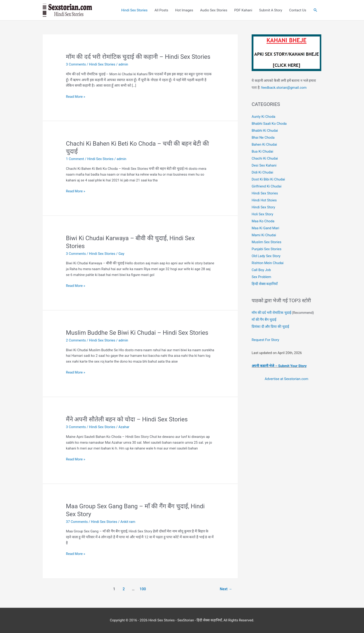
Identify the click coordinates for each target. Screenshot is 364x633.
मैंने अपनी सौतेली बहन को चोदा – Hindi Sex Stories (127, 419)
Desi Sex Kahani (264, 165)
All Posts (161, 10)
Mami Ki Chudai (264, 235)
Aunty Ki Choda (263, 117)
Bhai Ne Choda (263, 138)
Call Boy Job (261, 270)
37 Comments (77, 522)
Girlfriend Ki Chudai (266, 186)
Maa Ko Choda (263, 221)
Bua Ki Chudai (262, 151)
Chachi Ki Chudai (265, 158)
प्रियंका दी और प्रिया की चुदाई (270, 327)
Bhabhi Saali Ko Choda (269, 124)
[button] (315, 10)
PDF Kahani (243, 10)
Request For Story (265, 340)
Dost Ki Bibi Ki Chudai (268, 179)
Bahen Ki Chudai (264, 144)
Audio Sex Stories (214, 10)
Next (226, 589)
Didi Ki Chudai (262, 172)
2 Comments (76, 340)
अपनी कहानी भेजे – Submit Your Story (279, 366)
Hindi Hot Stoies (264, 200)
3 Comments (76, 64)
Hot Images (184, 10)
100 (143, 589)
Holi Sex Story (262, 214)
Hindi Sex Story (263, 207)
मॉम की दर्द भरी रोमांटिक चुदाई (271, 313)
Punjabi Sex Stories (266, 249)
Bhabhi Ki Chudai (265, 131)
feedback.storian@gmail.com (283, 88)
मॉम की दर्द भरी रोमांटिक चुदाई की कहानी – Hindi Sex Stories (138, 57)
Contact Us (298, 10)
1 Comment (75, 159)
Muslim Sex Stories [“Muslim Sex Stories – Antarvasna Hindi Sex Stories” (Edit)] (266, 242)
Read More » (76, 97)
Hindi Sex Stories (134, 10)
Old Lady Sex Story (266, 256)
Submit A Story (271, 10)
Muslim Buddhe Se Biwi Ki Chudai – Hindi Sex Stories (137, 333)
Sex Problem (261, 277)
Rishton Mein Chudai (268, 263)
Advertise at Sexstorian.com (286, 379)
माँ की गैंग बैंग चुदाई (264, 320)
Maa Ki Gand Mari (265, 228)
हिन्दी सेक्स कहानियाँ (265, 284)
